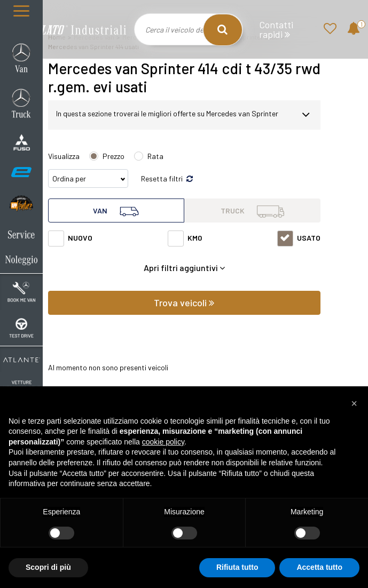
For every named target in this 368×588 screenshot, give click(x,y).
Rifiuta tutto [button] (237, 567)
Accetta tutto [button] (319, 567)
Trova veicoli (184, 303)
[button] (354, 403)
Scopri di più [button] (48, 567)
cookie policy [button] (163, 442)
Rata (155, 156)
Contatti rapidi (276, 30)
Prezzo (113, 156)
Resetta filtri (167, 178)
